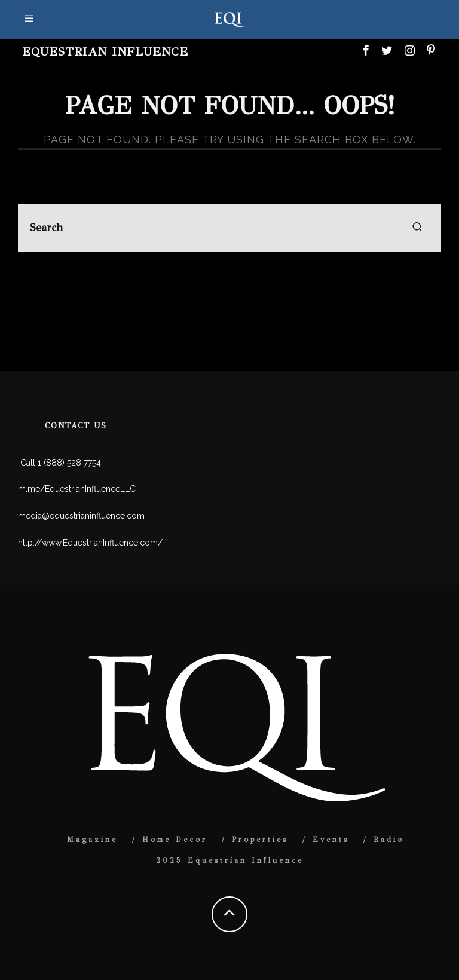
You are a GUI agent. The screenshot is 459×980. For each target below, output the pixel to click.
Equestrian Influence (105, 52)
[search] (417, 228)
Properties (260, 840)
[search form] (229, 228)
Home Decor (175, 840)
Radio (389, 840)
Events (331, 840)
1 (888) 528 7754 (69, 463)
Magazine (92, 840)
